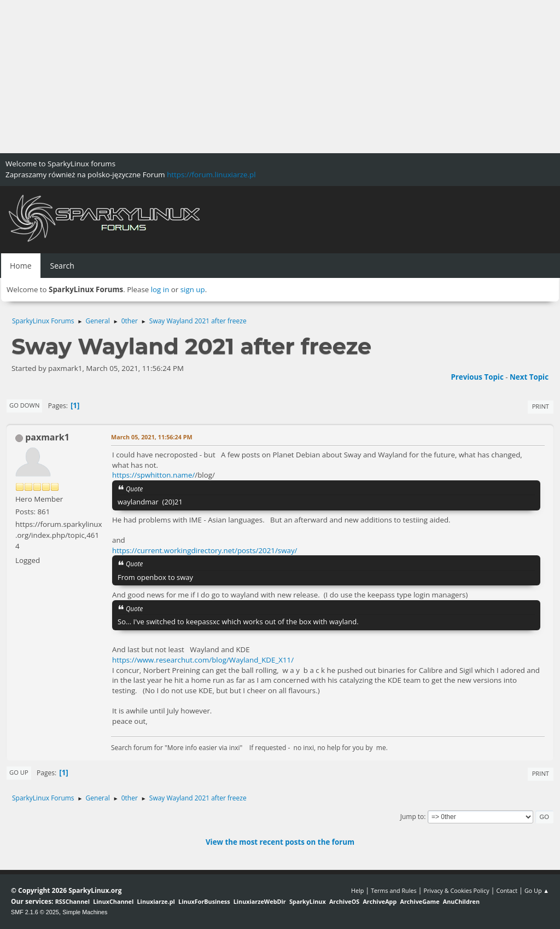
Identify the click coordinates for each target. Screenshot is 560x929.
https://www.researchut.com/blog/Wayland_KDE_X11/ (203, 660)
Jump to (412, 817)
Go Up (19, 772)
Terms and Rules (394, 890)
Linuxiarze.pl (156, 901)
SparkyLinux (308, 901)
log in (160, 289)
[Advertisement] (280, 77)
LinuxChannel (113, 901)
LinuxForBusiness (204, 901)
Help (357, 890)
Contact (507, 890)
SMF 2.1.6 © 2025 (35, 912)
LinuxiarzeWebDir (260, 901)
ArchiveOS (344, 901)
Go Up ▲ (537, 890)
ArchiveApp (380, 901)
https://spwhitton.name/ (153, 475)
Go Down (24, 405)
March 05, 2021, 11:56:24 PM (152, 437)
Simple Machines (85, 912)
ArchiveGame (419, 901)
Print (541, 406)
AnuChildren (461, 901)
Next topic (529, 377)
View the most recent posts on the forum (280, 842)
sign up (193, 289)
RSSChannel (72, 901)
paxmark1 (47, 437)
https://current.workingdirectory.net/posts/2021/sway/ (205, 550)
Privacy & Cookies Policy (456, 890)
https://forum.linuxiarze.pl (211, 175)
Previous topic (477, 377)
